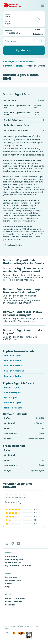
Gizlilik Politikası (13, 562)
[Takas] (39, 19)
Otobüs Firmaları (13, 602)
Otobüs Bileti (26, 62)
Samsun (8, 66)
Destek (9, 584)
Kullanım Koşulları (14, 559)
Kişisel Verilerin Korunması (18, 566)
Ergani (20, 66)
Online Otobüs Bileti (15, 599)
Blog (7, 587)
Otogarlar (10, 605)
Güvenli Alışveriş (13, 581)
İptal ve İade (11, 577)
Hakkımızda (11, 556)
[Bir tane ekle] (41, 41)
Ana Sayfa (9, 62)
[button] (42, 6)
